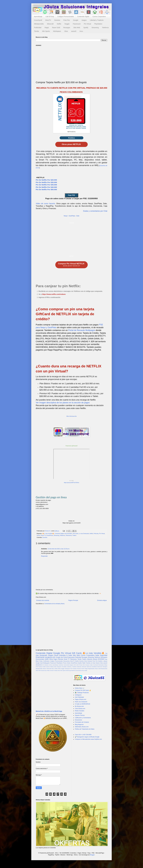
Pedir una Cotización (81, 702)
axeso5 (74, 31)
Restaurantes (104, 669)
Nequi (66, 216)
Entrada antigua (102, 600)
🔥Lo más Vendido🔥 (48, 534)
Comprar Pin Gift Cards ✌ (83, 690)
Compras (87, 665)
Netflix (59, 24)
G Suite (69, 655)
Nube (97, 655)
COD (75, 665)
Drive (86, 661)
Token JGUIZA (50, 670)
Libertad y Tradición (97, 20)
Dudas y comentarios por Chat (95, 211)
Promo (65, 663)
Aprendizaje (38, 17)
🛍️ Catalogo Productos (82, 693)
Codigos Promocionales (66, 17)
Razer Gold (56, 28)
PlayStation (98, 24)
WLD (59, 670)
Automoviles (66, 665)
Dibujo (106, 665)
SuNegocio (78, 695)
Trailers (74, 535)
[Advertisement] (71, 63)
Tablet (84, 663)
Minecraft (50, 24)
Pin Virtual (87, 24)
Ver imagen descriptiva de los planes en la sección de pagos (63, 403)
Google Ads (59, 657)
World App (68, 670)
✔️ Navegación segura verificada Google (87, 737)
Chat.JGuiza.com (80, 709)
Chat (84, 665)
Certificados (46, 661)
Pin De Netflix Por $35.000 (46, 185)
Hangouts (59, 667)
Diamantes (101, 665)
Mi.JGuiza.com (79, 706)
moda (86, 670)
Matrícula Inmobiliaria (92, 667)
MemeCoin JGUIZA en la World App (49, 711)
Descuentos (67, 661)
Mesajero (105, 667)
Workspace (57, 31)
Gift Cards (76, 534)
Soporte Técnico (80, 715)
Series (38, 535)
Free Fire (67, 20)
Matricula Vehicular (82, 667)
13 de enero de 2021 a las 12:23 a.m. (59, 549)
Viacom (98, 663)
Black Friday (39, 661)
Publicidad (38, 28)
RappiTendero (91, 669)
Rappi (47, 28)
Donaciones (78, 720)
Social (42, 670)
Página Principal (73, 600)
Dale (78, 216)
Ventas (56, 670)
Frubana (40, 667)
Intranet (95, 659)
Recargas (67, 28)
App (106, 659)
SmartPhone (50, 535)
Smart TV (43, 535)
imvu (81, 31)
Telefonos (105, 28)
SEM (37, 670)
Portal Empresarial (69, 657)
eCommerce (79, 670)
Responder (44, 556)
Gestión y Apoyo (103, 661)
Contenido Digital (83, 17)
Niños (59, 669)
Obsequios (67, 669)
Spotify (86, 28)
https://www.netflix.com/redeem (54, 294)
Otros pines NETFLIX (72, 144)
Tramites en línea (91, 663)
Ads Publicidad (79, 697)
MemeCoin (100, 667)
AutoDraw (61, 665)
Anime (50, 665)
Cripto (91, 665)
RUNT (83, 669)
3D (43, 665)
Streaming (95, 28)
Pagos (55, 659)
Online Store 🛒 (80, 688)
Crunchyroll (38, 20)
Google (76, 20)
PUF (71, 669)
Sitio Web (77, 28)
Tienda (36, 31)
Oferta (51, 659)
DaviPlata (72, 216)
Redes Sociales (80, 711)
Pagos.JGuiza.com (81, 699)
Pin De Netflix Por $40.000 (46, 187)
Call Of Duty (50, 17)
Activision (46, 665)
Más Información (71, 416)
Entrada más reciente (43, 600)
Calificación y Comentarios (83, 718)
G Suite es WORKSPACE (83, 704)
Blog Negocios (79, 725)
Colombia (45, 537)
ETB (37, 667)
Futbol (44, 667)
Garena (48, 667)
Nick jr (53, 669)
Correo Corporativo (99, 17)
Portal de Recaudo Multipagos (82, 330)
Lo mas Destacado (84, 534)
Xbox (66, 31)
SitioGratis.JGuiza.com (82, 727)
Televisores (69, 535)
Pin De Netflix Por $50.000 (46, 189)
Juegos (84, 20)
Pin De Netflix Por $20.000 (46, 180)
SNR (39, 670)
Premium (79, 669)
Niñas (56, 669)
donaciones (39, 665)
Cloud (56, 655)
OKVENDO (101, 659)
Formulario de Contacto (82, 722)
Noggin (67, 24)
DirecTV (48, 20)
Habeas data (53, 667)
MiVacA (44, 669)
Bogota (71, 665)
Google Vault (39, 663)
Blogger (92, 855)
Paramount (77, 24)
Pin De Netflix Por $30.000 (46, 182)
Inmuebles (64, 667)
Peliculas (96, 534)
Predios (75, 669)
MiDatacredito (39, 24)
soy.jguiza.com (50, 657)
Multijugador (46, 663)
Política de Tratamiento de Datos (85, 729)
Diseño (77, 661)
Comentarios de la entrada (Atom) (54, 604)
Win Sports (46, 31)
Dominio (57, 20)
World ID (73, 670)
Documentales (68, 534)
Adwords (90, 659)
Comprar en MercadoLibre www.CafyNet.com (88, 739)
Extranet (90, 661)
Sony (45, 670)
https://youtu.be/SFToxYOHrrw (71, 483)
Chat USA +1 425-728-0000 (83, 735)
